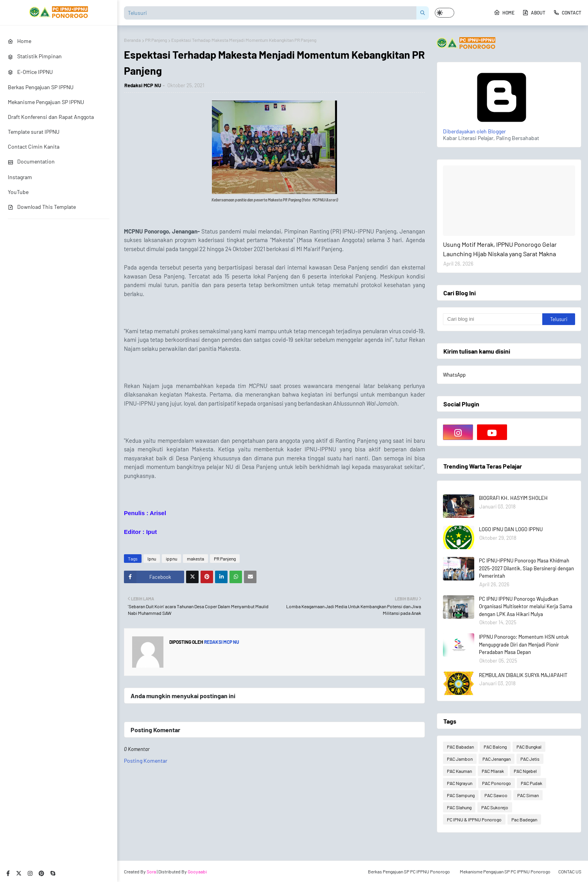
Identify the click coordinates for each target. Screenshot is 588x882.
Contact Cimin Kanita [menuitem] (34, 146)
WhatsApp (454, 375)
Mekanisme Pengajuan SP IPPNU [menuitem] (46, 102)
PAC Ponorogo (497, 783)
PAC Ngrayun (460, 783)
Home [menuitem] (20, 41)
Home (504, 13)
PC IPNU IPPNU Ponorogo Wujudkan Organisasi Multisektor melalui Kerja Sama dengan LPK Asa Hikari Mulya (526, 606)
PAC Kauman (459, 771)
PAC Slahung (459, 807)
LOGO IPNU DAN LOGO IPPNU (511, 529)
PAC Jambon (460, 759)
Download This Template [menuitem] (42, 207)
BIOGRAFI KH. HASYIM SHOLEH (513, 498)
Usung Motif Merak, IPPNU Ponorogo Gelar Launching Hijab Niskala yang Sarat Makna (500, 249)
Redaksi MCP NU (143, 85)
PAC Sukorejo (495, 807)
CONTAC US (570, 871)
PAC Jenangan (497, 759)
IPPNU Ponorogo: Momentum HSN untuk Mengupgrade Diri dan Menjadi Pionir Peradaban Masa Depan (524, 644)
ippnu (171, 559)
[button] (445, 13)
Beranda (132, 40)
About (534, 13)
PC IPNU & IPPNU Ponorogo (474, 819)
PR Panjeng (156, 40)
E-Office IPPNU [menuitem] (30, 72)
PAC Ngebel (525, 771)
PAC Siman (528, 795)
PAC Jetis (530, 759)
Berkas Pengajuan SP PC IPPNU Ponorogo (409, 871)
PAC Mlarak (493, 771)
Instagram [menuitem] (20, 177)
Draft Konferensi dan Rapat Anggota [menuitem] (51, 117)
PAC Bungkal (529, 747)
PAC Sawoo (496, 795)
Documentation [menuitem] (31, 161)
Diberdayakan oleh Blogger (502, 128)
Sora (151, 871)
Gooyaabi (197, 871)
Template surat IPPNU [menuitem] (34, 132)
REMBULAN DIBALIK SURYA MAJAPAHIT (523, 675)
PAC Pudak (532, 783)
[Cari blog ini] (493, 319)
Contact (567, 13)
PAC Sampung (461, 795)
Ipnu (152, 559)
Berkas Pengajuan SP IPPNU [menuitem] (41, 87)
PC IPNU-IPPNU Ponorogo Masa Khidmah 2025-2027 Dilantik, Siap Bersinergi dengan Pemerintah (526, 568)
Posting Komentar (146, 761)
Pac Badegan (524, 819)
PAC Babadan (460, 747)
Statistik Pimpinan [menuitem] (35, 56)
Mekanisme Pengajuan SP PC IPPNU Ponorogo (505, 871)
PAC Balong (495, 747)
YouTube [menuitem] (18, 192)
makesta (195, 559)
